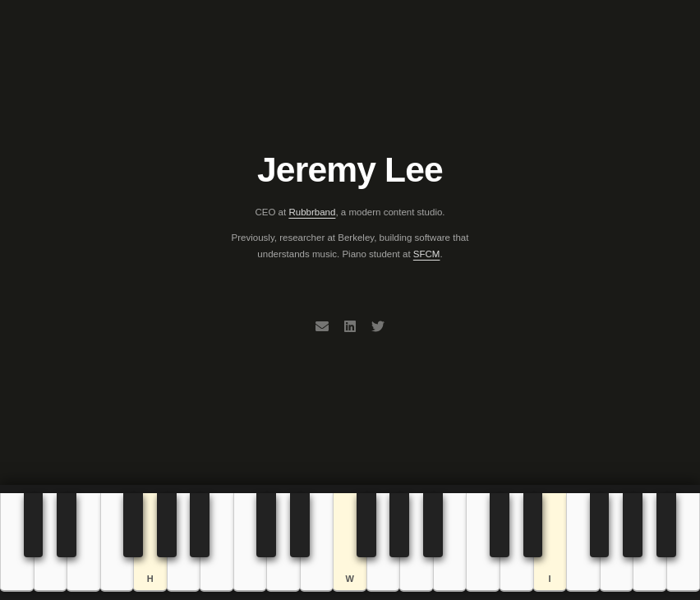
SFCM (427, 254)
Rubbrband (312, 212)
